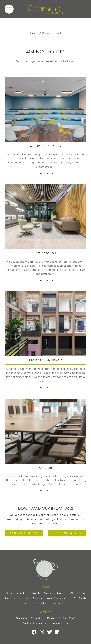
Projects (36, 593)
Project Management (17, 598)
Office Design (78, 593)
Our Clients (80, 598)
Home (34, 33)
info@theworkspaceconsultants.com (49, 623)
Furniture (38, 598)
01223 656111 (35, 618)
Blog (28, 603)
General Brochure (24, 533)
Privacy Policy (58, 603)
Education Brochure (67, 533)
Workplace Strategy (55, 593)
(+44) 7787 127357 (65, 618)
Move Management (58, 598)
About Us (22, 593)
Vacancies (40, 603)
